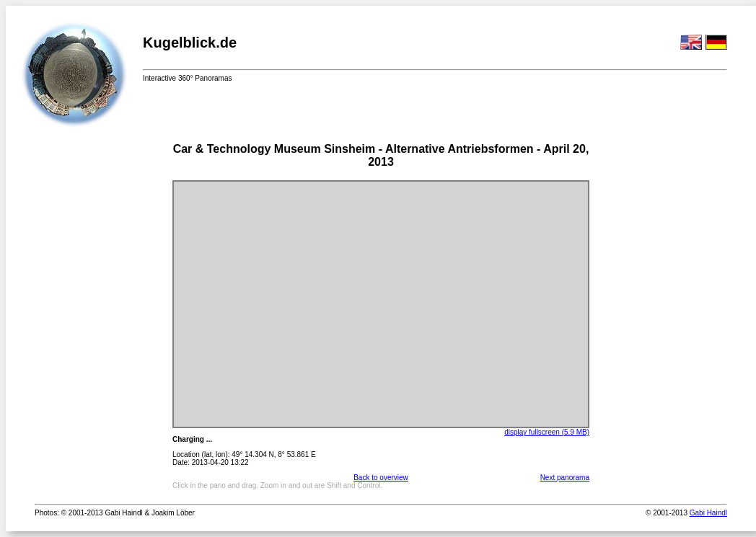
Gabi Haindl (708, 513)
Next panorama (565, 478)
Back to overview (381, 478)
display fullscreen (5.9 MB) (547, 432)
